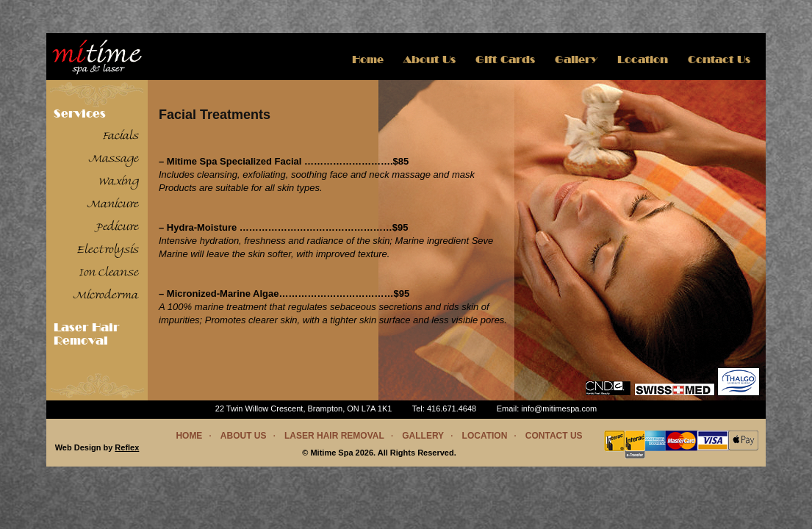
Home (368, 60)
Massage (114, 159)
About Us (244, 436)
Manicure (113, 205)
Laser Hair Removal (86, 334)
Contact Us (719, 60)
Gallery (576, 60)
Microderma (106, 296)
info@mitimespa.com (559, 409)
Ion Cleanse (109, 273)
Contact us (554, 436)
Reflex (127, 447)
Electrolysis (108, 251)
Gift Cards (505, 60)
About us (430, 60)
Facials (121, 137)
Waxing (119, 182)
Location (643, 60)
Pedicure (118, 228)
